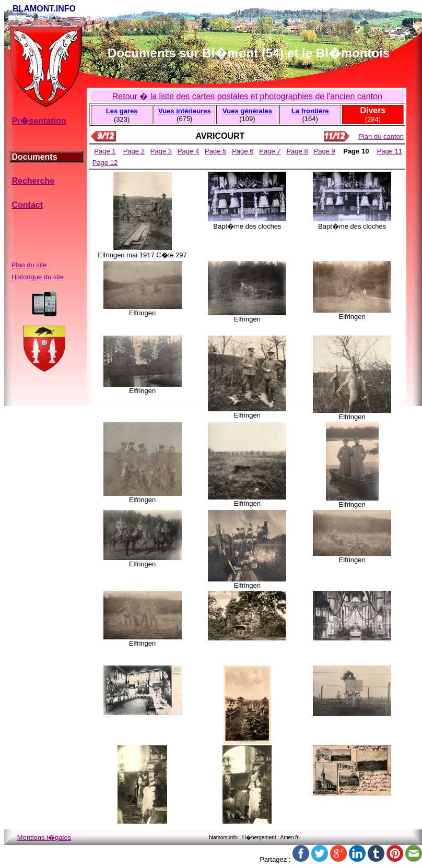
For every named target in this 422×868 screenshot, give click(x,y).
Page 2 (134, 151)
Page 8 (297, 151)
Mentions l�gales (44, 837)
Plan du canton (381, 136)
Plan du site (29, 265)
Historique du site (38, 277)
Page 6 (243, 151)
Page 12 (105, 163)
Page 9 (325, 151)
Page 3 (161, 151)
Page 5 (215, 151)
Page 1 (105, 151)
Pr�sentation (39, 121)
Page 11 (389, 151)
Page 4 (188, 151)
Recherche (33, 181)
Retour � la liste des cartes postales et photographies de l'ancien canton (247, 96)
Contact (27, 205)
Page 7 (270, 151)
